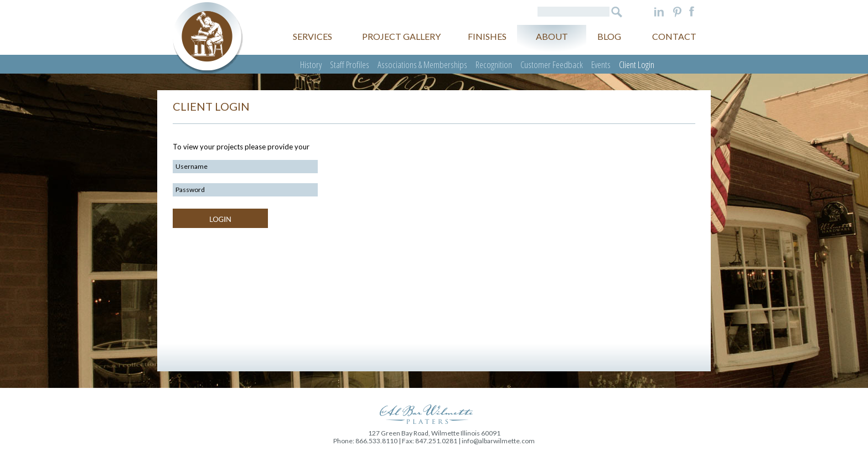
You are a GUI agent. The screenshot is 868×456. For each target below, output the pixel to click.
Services (312, 36)
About (552, 36)
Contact (674, 36)
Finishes (487, 36)
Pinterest (677, 12)
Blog (609, 36)
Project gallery (401, 36)
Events (601, 64)
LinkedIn (659, 12)
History (311, 64)
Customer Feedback (552, 64)
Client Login (637, 64)
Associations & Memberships (422, 64)
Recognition (494, 64)
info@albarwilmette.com (498, 441)
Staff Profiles (350, 64)
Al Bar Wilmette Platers (208, 38)
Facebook (692, 12)
